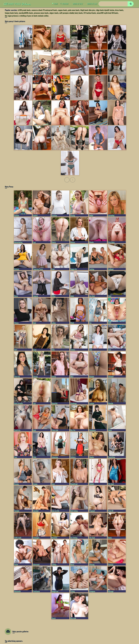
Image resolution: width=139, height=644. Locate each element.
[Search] (116, 4)
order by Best (78, 4)
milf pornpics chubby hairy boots (71, 13)
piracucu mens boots (41, 13)
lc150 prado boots (24, 10)
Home (55, 4)
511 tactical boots (90, 13)
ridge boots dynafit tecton (105, 10)
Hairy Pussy (17, 4)
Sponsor (65, 4)
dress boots (119, 10)
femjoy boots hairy (11, 13)
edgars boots (54, 13)
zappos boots (63, 10)
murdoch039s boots (26, 13)
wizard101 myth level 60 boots (108, 13)
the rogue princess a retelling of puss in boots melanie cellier (27, 16)
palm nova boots (74, 10)
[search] (131, 4)
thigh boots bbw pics (88, 10)
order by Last (92, 4)
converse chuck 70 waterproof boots (44, 10)
